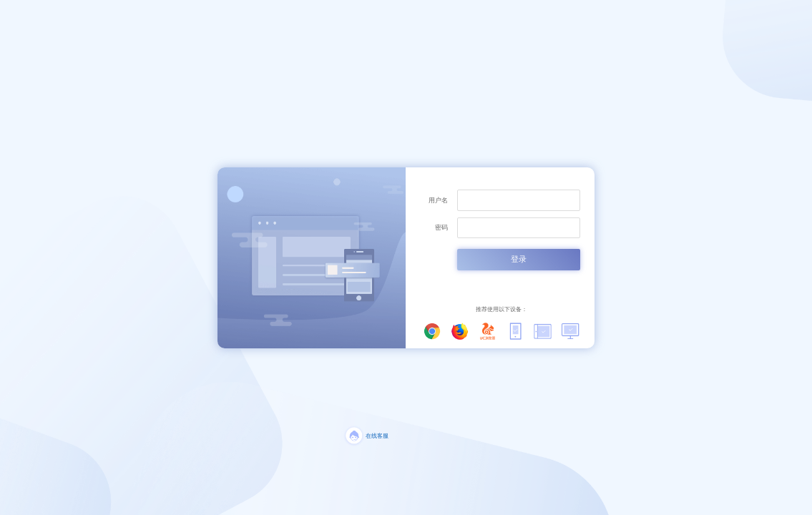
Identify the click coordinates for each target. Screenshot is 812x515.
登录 (519, 259)
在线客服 (377, 436)
